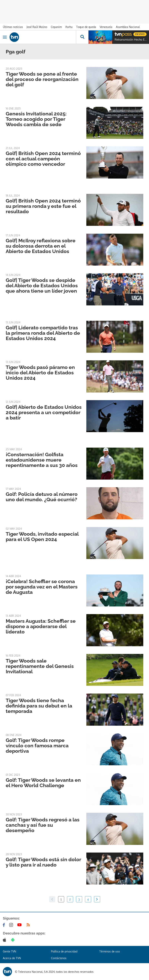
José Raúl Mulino (37, 27)
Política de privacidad (64, 951)
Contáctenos (59, 958)
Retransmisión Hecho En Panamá (131, 40)
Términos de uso (110, 951)
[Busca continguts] (82, 37)
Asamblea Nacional (128, 27)
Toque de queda (86, 27)
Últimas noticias (13, 27)
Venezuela (106, 27)
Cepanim (56, 27)
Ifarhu (69, 27)
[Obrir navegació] (5, 37)
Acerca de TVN (12, 958)
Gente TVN (9, 951)
